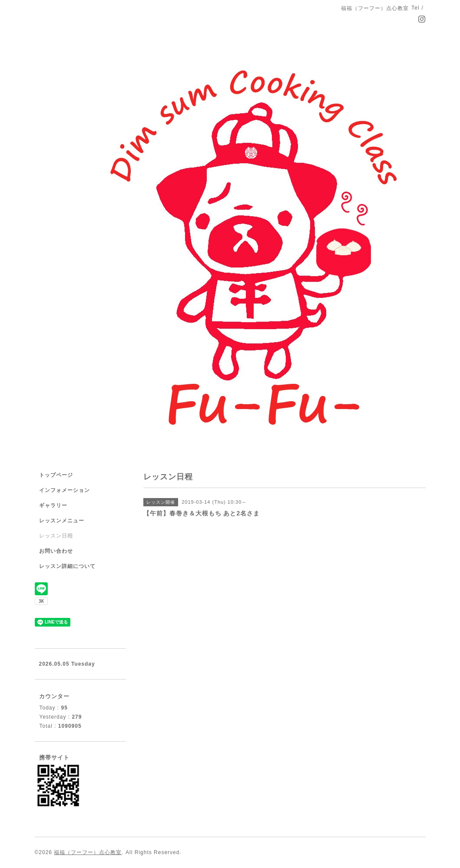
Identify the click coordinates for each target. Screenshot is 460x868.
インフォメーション (65, 490)
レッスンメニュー (62, 521)
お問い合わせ (56, 551)
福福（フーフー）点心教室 (88, 852)
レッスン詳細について (67, 566)
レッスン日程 (56, 536)
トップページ (56, 475)
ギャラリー (53, 505)
